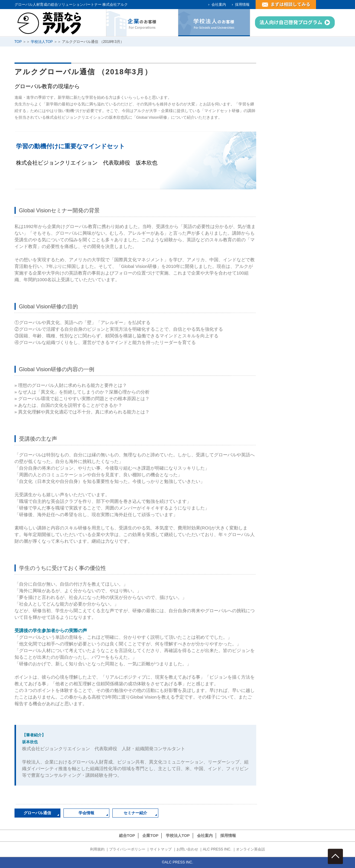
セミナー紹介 (135, 813)
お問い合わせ (187, 849)
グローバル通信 (37, 813)
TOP (18, 42)
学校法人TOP (42, 42)
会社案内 (219, 5)
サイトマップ (161, 849)
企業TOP (150, 836)
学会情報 (86, 813)
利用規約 (97, 849)
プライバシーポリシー (127, 849)
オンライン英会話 (250, 849)
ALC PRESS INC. (217, 849)
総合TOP (127, 836)
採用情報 (242, 5)
